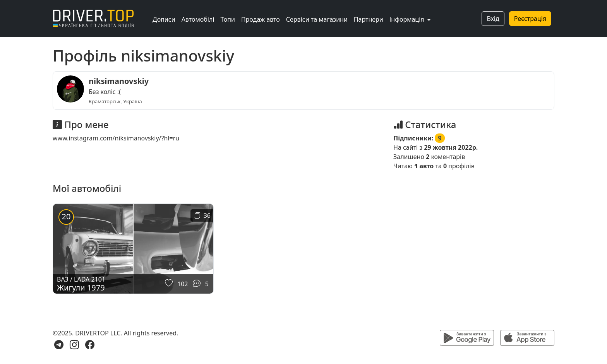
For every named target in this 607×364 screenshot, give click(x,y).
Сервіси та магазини (317, 19)
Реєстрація (530, 19)
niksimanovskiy (119, 81)
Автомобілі (198, 19)
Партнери (369, 19)
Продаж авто (261, 19)
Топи (227, 19)
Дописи (164, 19)
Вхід (493, 19)
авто (424, 166)
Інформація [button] (408, 19)
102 (183, 284)
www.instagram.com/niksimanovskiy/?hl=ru (116, 138)
